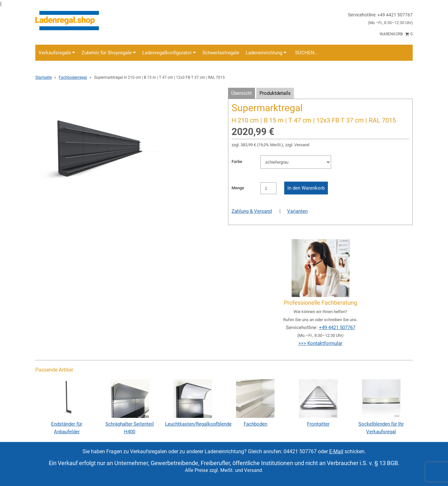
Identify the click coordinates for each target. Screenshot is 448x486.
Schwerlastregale (221, 53)
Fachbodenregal (73, 77)
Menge (238, 188)
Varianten (297, 211)
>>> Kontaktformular (320, 343)
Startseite (44, 77)
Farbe (237, 162)
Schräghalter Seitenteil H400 (130, 424)
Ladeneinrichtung (266, 53)
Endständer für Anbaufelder (67, 424)
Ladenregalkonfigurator (169, 53)
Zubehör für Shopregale (109, 53)
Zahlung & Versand (252, 211)
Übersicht (242, 93)
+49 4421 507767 (337, 328)
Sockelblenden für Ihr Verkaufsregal (381, 424)
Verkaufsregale (57, 53)
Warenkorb (396, 34)
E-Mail (336, 451)
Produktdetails (275, 93)
